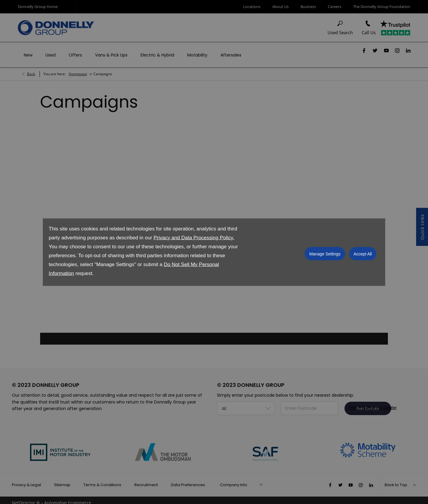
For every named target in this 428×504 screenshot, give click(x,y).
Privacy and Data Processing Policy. (194, 237)
